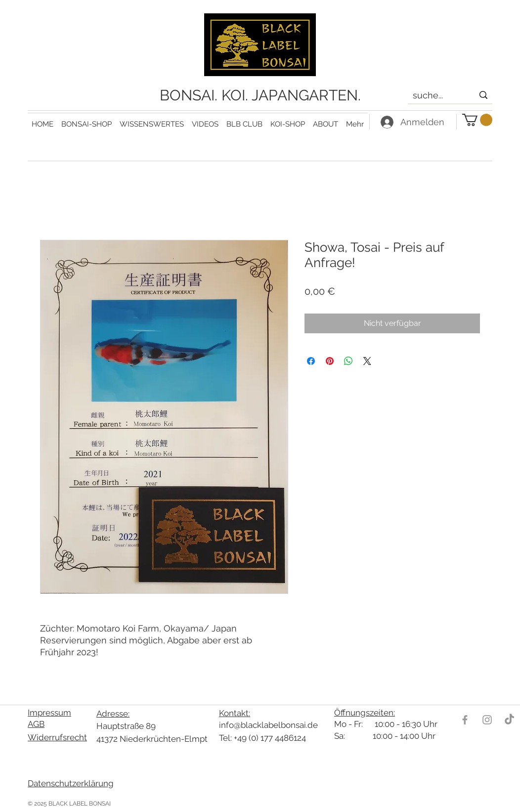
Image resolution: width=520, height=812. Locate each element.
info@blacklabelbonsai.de (268, 725)
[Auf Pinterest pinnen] (330, 361)
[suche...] (436, 95)
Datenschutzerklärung (71, 783)
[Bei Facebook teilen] (311, 361)
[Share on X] (367, 361)
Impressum (49, 713)
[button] (152, 120)
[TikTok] (509, 720)
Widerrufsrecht (57, 737)
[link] (477, 120)
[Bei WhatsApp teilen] (348, 361)
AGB (36, 724)
